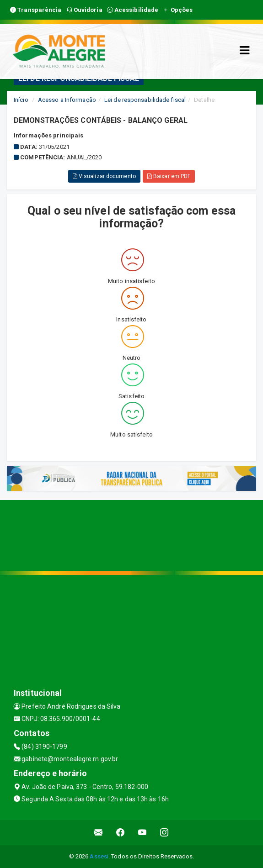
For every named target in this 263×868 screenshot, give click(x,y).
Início (21, 100)
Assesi (99, 856)
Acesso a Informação (67, 100)
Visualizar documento (104, 176)
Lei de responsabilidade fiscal (145, 100)
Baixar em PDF (169, 176)
